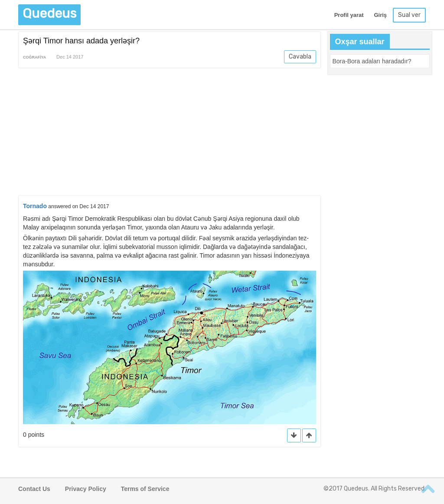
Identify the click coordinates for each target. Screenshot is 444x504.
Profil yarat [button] (349, 15)
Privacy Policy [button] (86, 489)
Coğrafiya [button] (34, 57)
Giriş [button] (380, 15)
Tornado (35, 206)
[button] (309, 436)
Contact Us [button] (34, 489)
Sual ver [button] (409, 15)
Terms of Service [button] (145, 489)
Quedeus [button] (49, 13)
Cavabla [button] (300, 57)
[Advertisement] (170, 133)
